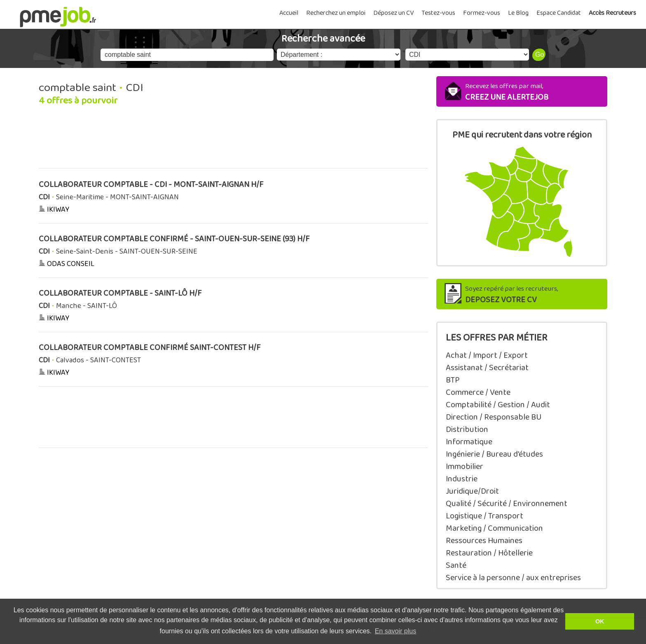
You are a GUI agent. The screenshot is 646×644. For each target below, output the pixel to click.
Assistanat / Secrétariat (487, 368)
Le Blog (518, 13)
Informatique (469, 442)
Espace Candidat (559, 13)
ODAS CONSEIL (71, 264)
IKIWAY (58, 210)
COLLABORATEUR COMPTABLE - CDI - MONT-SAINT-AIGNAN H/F (151, 185)
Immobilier (465, 467)
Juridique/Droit (472, 491)
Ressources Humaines (484, 541)
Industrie (462, 479)
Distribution (467, 429)
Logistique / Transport (485, 516)
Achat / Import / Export (487, 355)
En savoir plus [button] (396, 631)
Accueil (289, 13)
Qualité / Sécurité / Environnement (507, 504)
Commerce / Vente (478, 392)
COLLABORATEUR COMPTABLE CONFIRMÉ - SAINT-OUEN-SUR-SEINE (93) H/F (174, 239)
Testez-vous (438, 13)
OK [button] (600, 621)
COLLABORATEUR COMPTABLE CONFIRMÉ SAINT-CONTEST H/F (150, 348)
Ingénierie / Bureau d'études (494, 454)
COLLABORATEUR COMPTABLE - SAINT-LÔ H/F (120, 293)
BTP (453, 380)
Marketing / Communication (494, 528)
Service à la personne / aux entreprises (513, 578)
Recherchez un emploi (336, 13)
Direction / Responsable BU (494, 417)
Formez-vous (482, 13)
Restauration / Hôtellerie (489, 553)
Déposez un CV (393, 13)
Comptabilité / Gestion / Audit (498, 405)
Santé (456, 565)
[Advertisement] (233, 142)
